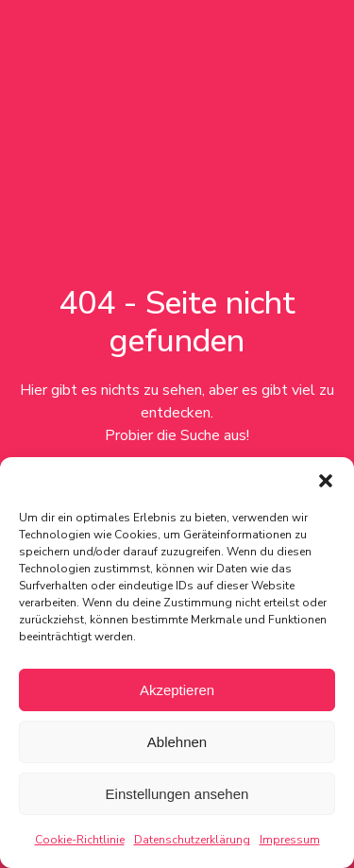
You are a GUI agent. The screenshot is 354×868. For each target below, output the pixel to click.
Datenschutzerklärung (192, 840)
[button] (326, 481)
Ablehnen (177, 742)
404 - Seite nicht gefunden (177, 322)
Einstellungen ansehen (177, 794)
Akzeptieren (177, 690)
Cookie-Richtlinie (80, 840)
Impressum (290, 840)
